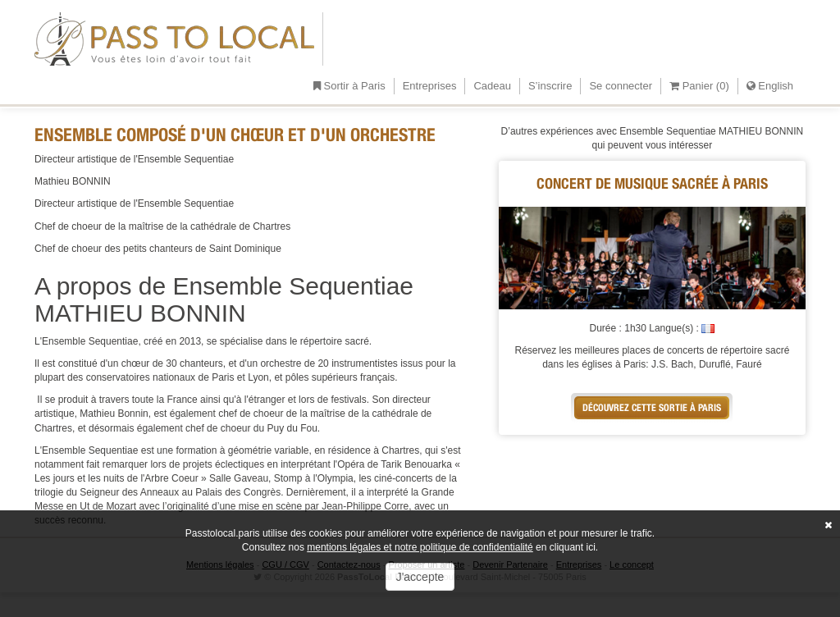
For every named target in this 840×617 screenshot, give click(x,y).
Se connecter (621, 86)
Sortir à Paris (349, 86)
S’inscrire (550, 86)
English (770, 86)
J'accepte (420, 577)
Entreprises (430, 86)
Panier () (699, 86)
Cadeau (492, 86)
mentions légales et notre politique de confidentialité (420, 547)
